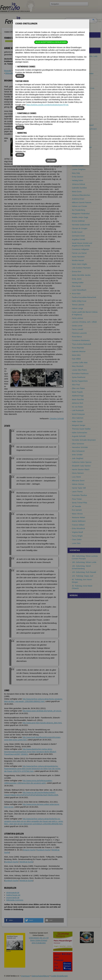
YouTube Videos (22, 55)
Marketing (21, 106)
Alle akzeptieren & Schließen (51, 16)
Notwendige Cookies (25, 40)
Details (20, 49)
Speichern (51, 134)
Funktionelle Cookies (26, 87)
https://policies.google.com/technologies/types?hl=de (47, 78)
